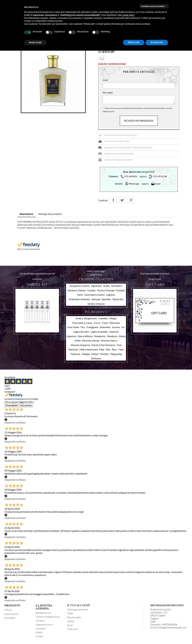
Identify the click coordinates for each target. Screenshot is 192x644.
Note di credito (74, 617)
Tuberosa (75, 354)
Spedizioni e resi (43, 613)
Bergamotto (91, 318)
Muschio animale (91, 340)
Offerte (8, 610)
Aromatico (117, 286)
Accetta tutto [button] (157, 42)
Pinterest (131, 200)
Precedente (12, 405)
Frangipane (92, 327)
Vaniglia (86, 354)
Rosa (114, 349)
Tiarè (121, 349)
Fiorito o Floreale (106, 290)
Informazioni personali (77, 610)
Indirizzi (71, 621)
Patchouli (73, 349)
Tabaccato (118, 299)
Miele (78, 340)
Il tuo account (79, 605)
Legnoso (111, 295)
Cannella (103, 318)
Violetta (104, 354)
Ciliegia (112, 318)
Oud (119, 345)
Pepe (102, 349)
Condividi (113, 200)
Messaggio (108, 93)
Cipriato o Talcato (76, 290)
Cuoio (105, 323)
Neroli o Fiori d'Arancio (103, 345)
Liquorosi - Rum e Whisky (80, 336)
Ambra (79, 318)
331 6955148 (158, 177)
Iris (123, 327)
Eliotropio (115, 323)
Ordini (70, 613)
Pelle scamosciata (89, 349)
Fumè (80, 295)
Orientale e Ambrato (79, 299)
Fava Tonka (73, 327)
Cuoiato (91, 290)
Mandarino (100, 336)
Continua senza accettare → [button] (154, 6)
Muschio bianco (109, 340)
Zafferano (96, 358)
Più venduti (10, 618)
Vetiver (95, 354)
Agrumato (96, 286)
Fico (83, 327)
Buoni (70, 625)
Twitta (122, 200)
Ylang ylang (116, 354)
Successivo (26, 405)
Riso (108, 349)
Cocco (97, 323)
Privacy (39, 632)
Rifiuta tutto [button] (134, 42)
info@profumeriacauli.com (173, 627)
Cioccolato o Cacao (82, 323)
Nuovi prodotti (11, 614)
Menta (122, 336)
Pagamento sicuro (44, 625)
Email (105, 80)
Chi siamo (40, 621)
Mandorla (112, 336)
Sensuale (96, 299)
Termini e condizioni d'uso (48, 617)
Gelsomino (105, 327)
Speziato (106, 299)
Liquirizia (114, 332)
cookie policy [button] (128, 15)
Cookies (40, 636)
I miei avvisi (72, 629)
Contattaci (41, 628)
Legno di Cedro (81, 332)
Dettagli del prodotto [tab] (50, 214)
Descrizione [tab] (26, 214)
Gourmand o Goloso (94, 295)
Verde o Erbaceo (96, 304)
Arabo (106, 286)
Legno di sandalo (99, 332)
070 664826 (129, 177)
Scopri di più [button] (35, 42)
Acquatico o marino (80, 286)
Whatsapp (132, 184)
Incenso (116, 327)
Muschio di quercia (80, 345)
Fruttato (120, 290)
